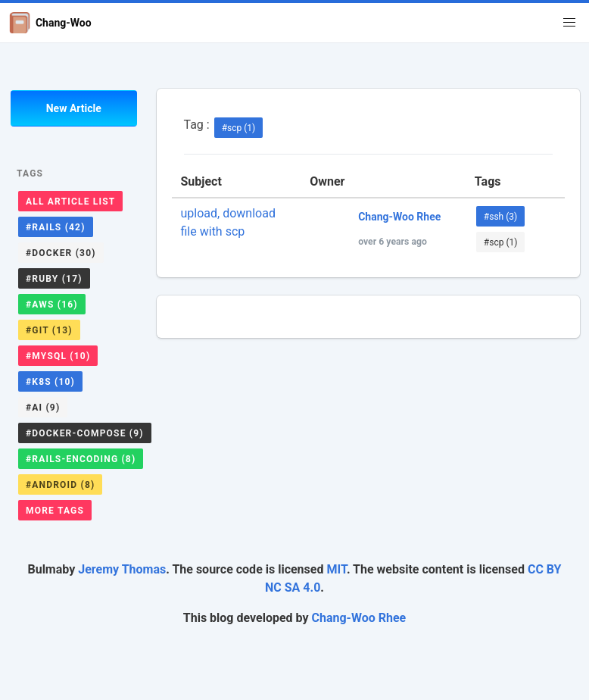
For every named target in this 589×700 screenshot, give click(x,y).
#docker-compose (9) (85, 433)
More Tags (55, 511)
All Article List (70, 202)
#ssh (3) (500, 217)
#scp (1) (239, 128)
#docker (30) (61, 253)
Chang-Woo (50, 23)
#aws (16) (52, 305)
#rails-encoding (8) (81, 459)
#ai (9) (43, 408)
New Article (74, 108)
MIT (336, 569)
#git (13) (49, 330)
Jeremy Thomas (122, 569)
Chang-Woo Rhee (359, 618)
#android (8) (60, 485)
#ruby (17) (54, 279)
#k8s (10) (50, 382)
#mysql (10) (58, 356)
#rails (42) (56, 227)
